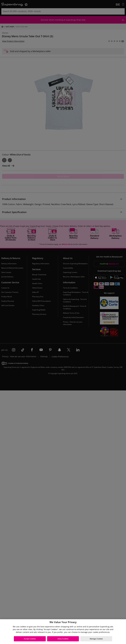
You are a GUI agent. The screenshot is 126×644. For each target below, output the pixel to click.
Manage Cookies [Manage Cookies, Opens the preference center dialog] (96, 639)
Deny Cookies (63, 639)
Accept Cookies (30, 639)
